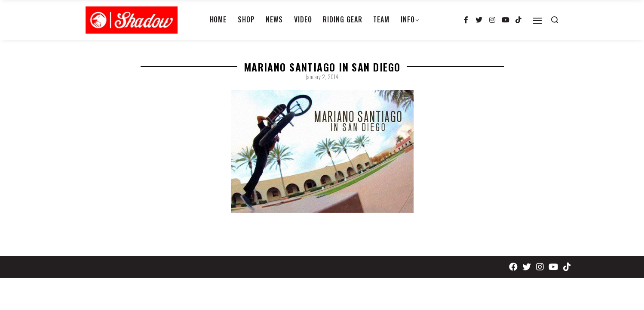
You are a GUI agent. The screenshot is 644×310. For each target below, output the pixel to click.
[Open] (537, 21)
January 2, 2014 (322, 77)
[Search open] (555, 20)
